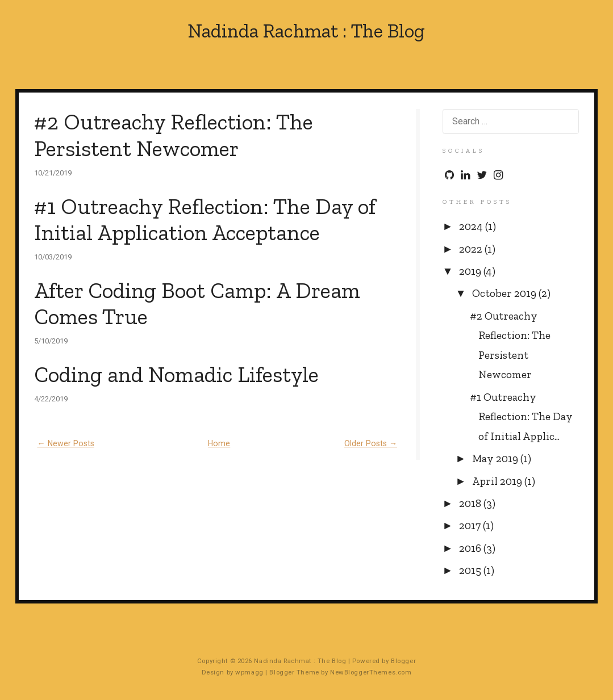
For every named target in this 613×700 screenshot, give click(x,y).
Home (219, 443)
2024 (472, 226)
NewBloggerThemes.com (371, 672)
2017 (471, 525)
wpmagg (249, 672)
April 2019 (498, 481)
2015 (471, 570)
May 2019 (496, 458)
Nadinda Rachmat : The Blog (306, 31)
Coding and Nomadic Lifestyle (176, 374)
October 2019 (505, 293)
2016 (471, 548)
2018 (471, 503)
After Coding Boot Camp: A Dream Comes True (197, 304)
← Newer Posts (65, 443)
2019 (471, 271)
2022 (472, 249)
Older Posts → (371, 443)
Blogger (403, 661)
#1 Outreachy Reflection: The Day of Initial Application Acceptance (205, 220)
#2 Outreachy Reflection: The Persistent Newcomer (174, 135)
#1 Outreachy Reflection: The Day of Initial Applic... (521, 417)
